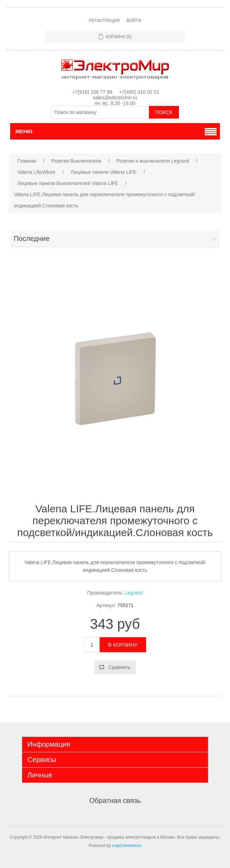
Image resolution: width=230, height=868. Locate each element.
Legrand (134, 593)
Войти (134, 21)
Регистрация (104, 21)
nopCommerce (127, 846)
